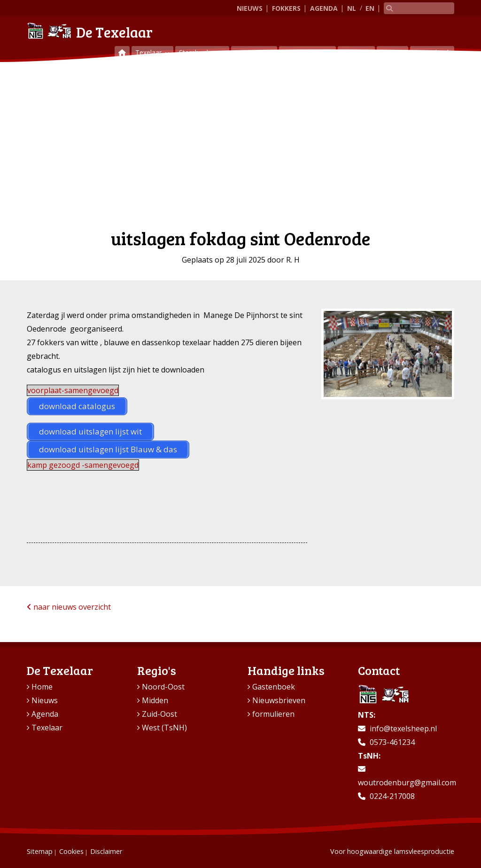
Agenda (324, 8)
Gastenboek (432, 52)
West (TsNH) (164, 728)
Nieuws (250, 8)
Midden (155, 700)
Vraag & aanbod (307, 52)
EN (370, 8)
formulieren (273, 714)
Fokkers (286, 8)
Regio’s (353, 52)
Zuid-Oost (159, 714)
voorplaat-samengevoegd (73, 390)
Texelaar (149, 52)
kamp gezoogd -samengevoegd (83, 465)
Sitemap (40, 851)
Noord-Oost (163, 687)
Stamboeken (199, 52)
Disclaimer (106, 851)
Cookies (71, 851)
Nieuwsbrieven (279, 700)
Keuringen (251, 52)
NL (352, 8)
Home (42, 687)
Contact (392, 52)
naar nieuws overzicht (69, 607)
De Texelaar (90, 31)
